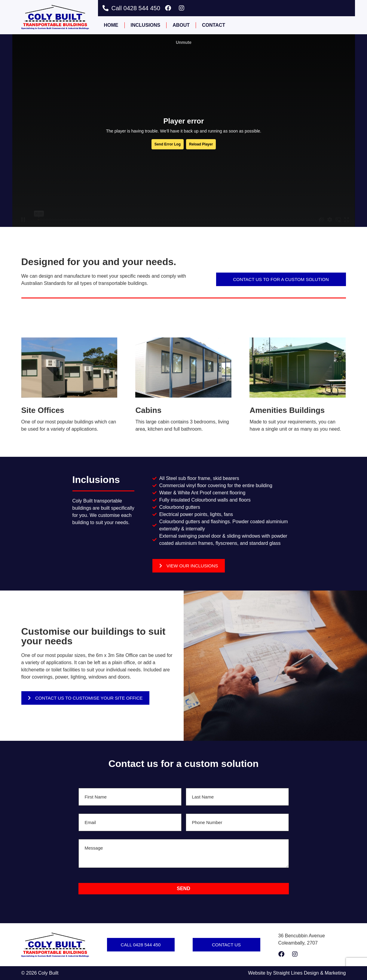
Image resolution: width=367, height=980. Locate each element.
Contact (214, 25)
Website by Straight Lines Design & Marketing (297, 973)
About (181, 25)
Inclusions (146, 25)
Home (111, 25)
